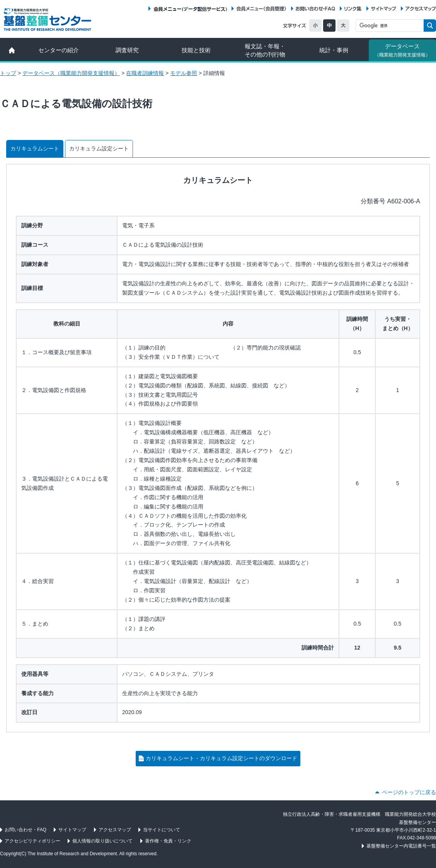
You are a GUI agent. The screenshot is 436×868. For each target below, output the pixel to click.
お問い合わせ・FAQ (315, 9)
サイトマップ (384, 9)
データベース (402, 50)
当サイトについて (162, 830)
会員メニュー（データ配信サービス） (190, 9)
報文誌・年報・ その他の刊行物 (265, 50)
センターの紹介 (59, 50)
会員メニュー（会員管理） (261, 9)
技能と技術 (196, 50)
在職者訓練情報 (145, 73)
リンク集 (353, 9)
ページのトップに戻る (409, 792)
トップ (8, 73)
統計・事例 (334, 50)
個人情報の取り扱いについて (102, 841)
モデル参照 (184, 73)
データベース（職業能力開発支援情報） (71, 73)
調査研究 (127, 50)
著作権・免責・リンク (168, 841)
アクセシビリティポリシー (32, 841)
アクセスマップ (421, 9)
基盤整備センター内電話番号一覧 (401, 846)
